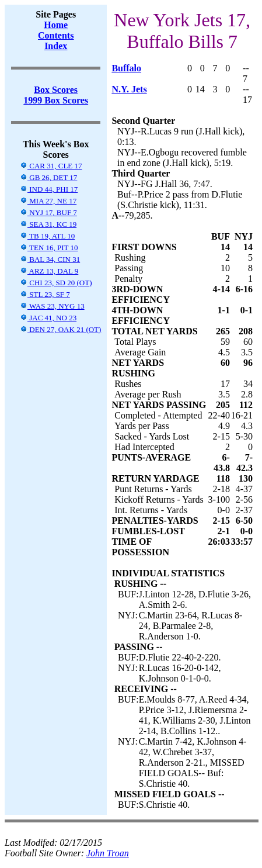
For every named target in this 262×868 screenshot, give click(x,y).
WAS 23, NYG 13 (52, 306)
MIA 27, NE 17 (48, 201)
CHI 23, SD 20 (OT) (56, 283)
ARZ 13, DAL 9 (49, 271)
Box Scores (56, 90)
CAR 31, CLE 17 (51, 166)
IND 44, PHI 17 (49, 189)
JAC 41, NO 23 (48, 318)
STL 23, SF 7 (45, 294)
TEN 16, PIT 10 (49, 248)
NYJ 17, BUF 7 (48, 212)
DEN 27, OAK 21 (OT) (60, 329)
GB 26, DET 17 (48, 177)
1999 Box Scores (56, 100)
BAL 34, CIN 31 (50, 259)
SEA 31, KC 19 (48, 224)
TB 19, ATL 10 (47, 236)
